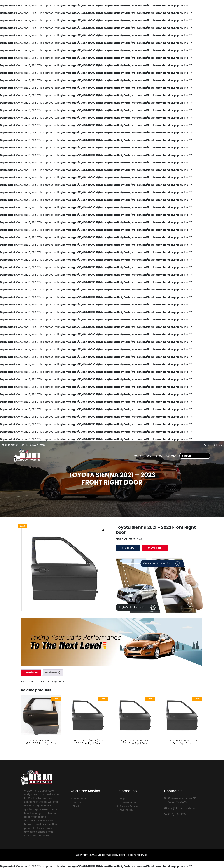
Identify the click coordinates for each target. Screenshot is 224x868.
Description (31, 673)
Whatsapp (155, 548)
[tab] (31, 673)
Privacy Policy (126, 810)
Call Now (128, 548)
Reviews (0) (53, 673)
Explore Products (128, 802)
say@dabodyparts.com (183, 808)
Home (137, 456)
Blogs (122, 799)
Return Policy (79, 799)
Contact (171, 456)
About (148, 456)
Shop (159, 456)
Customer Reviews (129, 806)
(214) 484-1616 (215, 445)
